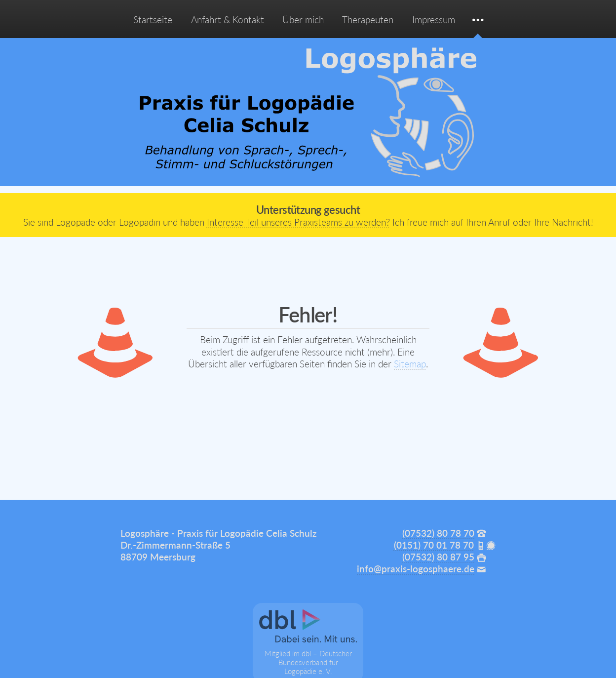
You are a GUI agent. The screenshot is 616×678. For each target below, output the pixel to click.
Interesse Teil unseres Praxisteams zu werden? (298, 222)
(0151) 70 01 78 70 (434, 545)
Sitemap (410, 364)
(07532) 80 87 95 (438, 557)
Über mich (303, 20)
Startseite (153, 20)
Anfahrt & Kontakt (228, 20)
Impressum (434, 20)
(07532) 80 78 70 (438, 533)
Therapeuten (368, 20)
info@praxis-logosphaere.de (416, 569)
